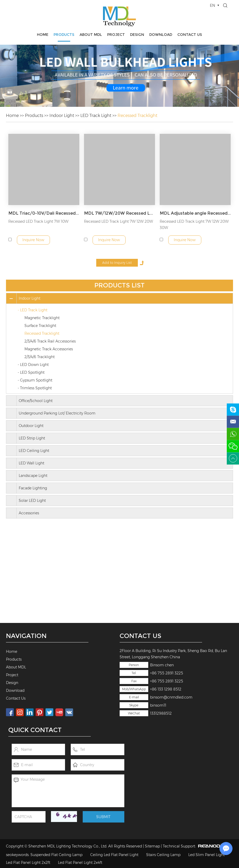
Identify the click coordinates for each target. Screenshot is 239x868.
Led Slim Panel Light (206, 855)
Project (116, 35)
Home (43, 35)
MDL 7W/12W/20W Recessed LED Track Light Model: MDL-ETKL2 (120, 213)
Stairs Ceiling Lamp (163, 855)
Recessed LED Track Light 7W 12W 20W (118, 221)
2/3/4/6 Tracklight (40, 357)
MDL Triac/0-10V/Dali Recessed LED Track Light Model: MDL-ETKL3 (44, 213)
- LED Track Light (33, 310)
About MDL (91, 35)
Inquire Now (33, 240)
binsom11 (158, 705)
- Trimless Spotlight (35, 388)
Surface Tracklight (40, 326)
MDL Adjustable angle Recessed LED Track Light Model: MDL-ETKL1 (195, 213)
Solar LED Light (32, 501)
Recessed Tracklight (137, 116)
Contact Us (190, 35)
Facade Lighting (33, 488)
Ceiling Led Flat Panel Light (114, 855)
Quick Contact (35, 730)
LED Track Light (96, 116)
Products (64, 35)
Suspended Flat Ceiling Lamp (56, 855)
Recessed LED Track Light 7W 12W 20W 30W (194, 225)
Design (137, 35)
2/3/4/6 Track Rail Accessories (50, 341)
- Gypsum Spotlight (35, 380)
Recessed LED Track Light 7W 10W (38, 221)
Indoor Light (62, 116)
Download (161, 35)
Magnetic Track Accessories (49, 349)
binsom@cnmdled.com (171, 697)
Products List (119, 285)
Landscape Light (33, 476)
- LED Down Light (33, 365)
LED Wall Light (31, 463)
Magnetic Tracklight (42, 318)
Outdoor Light (31, 426)
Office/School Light (36, 401)
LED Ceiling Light (34, 451)
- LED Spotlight (31, 372)
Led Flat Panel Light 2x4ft (80, 863)
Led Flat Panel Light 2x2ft (28, 863)
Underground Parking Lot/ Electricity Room (57, 413)
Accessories (29, 513)
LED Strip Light (32, 438)
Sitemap (152, 846)
